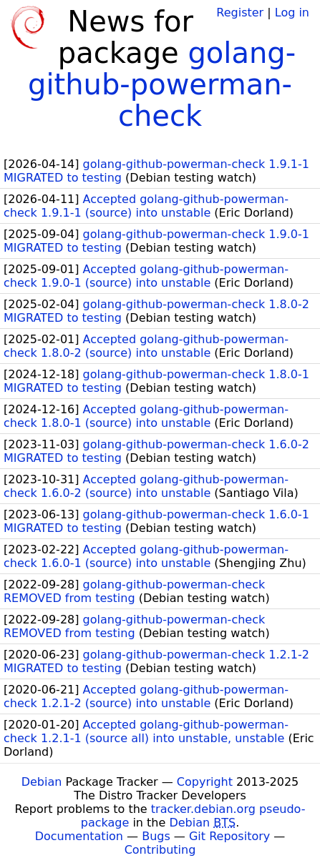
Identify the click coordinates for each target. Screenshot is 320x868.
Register (240, 13)
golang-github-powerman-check (162, 84)
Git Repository (229, 836)
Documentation (79, 836)
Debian (42, 782)
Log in (292, 13)
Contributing (160, 850)
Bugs (156, 836)
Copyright (205, 782)
